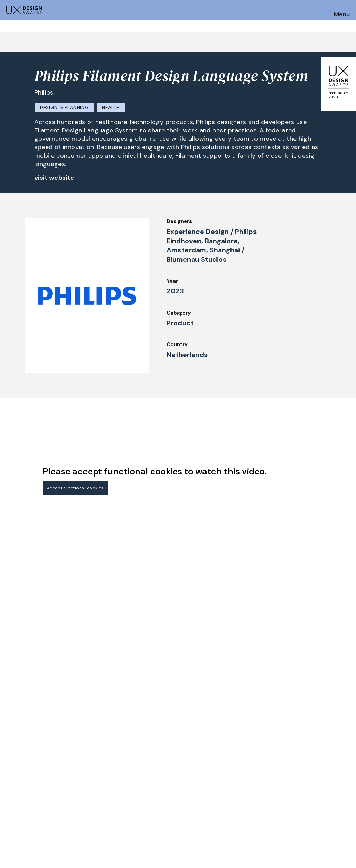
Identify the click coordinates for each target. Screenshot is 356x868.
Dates (13, 807)
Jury (80, 795)
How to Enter (22, 797)
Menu (342, 15)
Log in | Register (307, 823)
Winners (85, 823)
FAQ (10, 816)
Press (293, 795)
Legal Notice (232, 814)
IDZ (220, 795)
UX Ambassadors (96, 814)
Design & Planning (64, 108)
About (153, 814)
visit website (54, 178)
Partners (227, 823)
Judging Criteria (95, 804)
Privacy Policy (304, 804)
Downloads (230, 804)
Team (152, 823)
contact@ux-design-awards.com (67, 853)
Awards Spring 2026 (171, 795)
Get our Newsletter (321, 754)
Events (154, 804)
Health (111, 108)
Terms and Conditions (314, 814)
